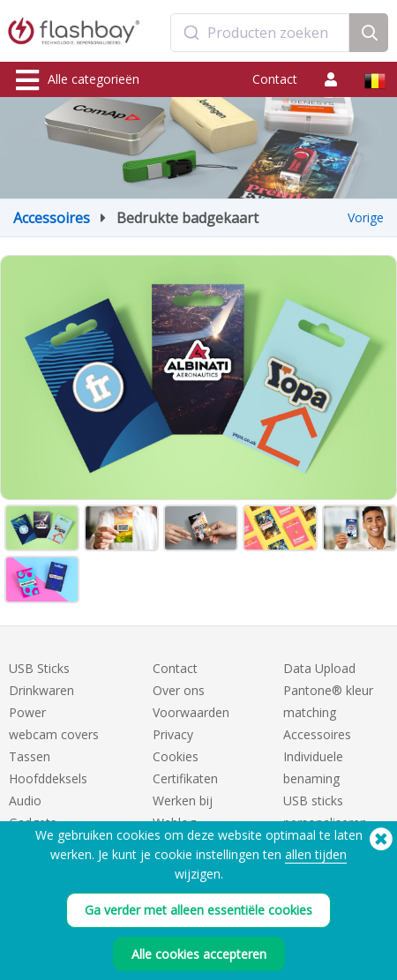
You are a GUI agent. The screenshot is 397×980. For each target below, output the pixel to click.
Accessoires (52, 218)
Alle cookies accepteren (199, 954)
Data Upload (319, 668)
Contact (275, 79)
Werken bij (183, 800)
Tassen (30, 756)
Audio (25, 800)
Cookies (176, 756)
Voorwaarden (191, 712)
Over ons (179, 690)
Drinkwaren (41, 690)
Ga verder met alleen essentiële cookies (198, 910)
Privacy (173, 734)
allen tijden (316, 854)
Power (27, 712)
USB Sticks (39, 668)
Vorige (366, 217)
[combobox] (260, 33)
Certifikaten (185, 778)
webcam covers (54, 734)
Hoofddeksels (48, 778)
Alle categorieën (78, 80)
